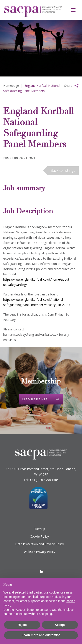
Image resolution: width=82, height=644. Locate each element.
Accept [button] (60, 625)
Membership (35, 399)
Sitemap (39, 529)
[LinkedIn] (42, 572)
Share (68, 86)
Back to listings (63, 170)
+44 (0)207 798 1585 (44, 480)
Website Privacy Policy (39, 552)
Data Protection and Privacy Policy (39, 544)
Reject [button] (22, 625)
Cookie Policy (39, 536)
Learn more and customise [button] (41, 635)
